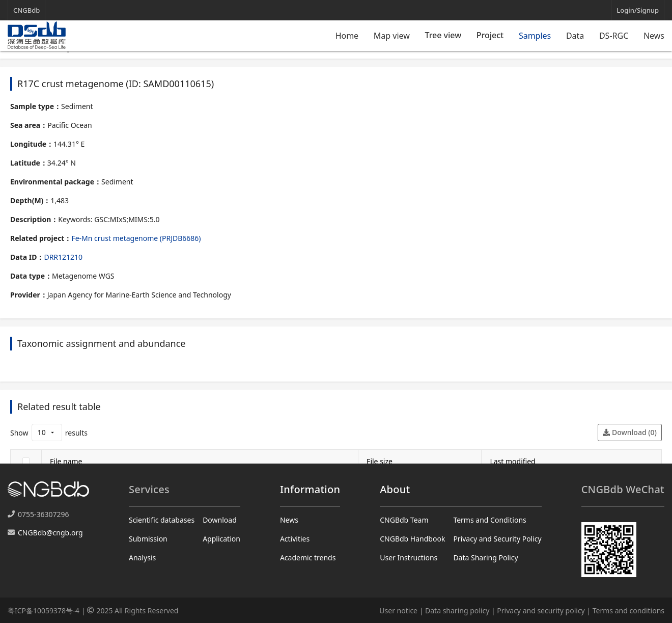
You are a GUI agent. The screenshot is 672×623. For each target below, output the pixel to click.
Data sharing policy (457, 611)
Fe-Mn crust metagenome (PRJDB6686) (136, 238)
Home (347, 36)
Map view (392, 36)
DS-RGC (614, 36)
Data (575, 36)
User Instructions (409, 558)
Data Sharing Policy (485, 558)
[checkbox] (26, 461)
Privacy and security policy (541, 611)
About (395, 489)
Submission (148, 539)
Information (310, 489)
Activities (295, 539)
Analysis (142, 558)
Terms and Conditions (489, 520)
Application (221, 539)
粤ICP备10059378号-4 (44, 611)
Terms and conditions (628, 611)
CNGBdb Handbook (412, 539)
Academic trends (308, 558)
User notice (398, 611)
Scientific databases (162, 520)
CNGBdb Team (404, 520)
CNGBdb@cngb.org (50, 533)
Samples (535, 36)
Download (220, 520)
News (654, 36)
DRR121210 (63, 257)
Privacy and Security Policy (497, 539)
